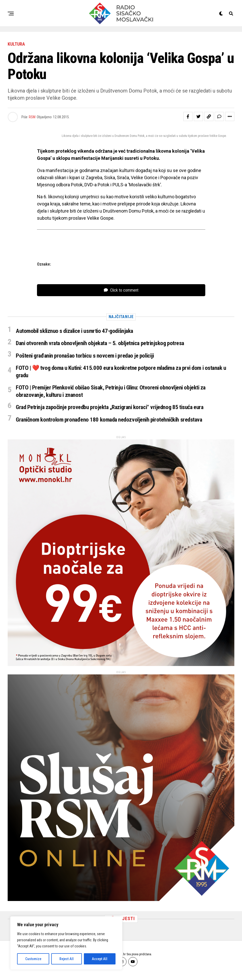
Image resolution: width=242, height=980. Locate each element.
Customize (33, 959)
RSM (32, 117)
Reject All (67, 959)
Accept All (100, 959)
